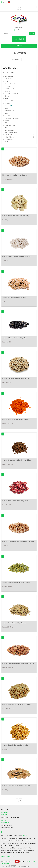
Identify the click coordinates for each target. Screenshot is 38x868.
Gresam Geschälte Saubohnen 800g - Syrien (17, 704)
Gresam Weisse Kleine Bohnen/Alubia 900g (16, 256)
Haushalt (7, 103)
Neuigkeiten (5, 822)
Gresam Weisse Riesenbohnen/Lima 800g (16, 216)
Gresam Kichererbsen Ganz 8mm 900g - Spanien (18, 541)
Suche (32, 34)
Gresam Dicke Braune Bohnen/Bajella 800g (16, 786)
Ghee (6, 98)
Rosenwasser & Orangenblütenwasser (11, 131)
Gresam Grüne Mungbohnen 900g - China (16, 582)
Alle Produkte (9, 76)
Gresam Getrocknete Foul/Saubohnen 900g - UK (18, 664)
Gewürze (8, 96)
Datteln (7, 81)
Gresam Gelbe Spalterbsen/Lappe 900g (15, 745)
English (4, 856)
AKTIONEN (8, 79)
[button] (3, 149)
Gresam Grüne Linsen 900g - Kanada (14, 623)
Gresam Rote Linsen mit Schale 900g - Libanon (17, 460)
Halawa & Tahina (10, 101)
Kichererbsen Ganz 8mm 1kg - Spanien (15, 175)
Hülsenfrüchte (9, 106)
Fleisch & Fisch (9, 89)
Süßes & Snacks (10, 137)
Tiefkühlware (9, 139)
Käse (6, 113)
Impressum (5, 812)
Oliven (7, 123)
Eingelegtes (8, 86)
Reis (6, 128)
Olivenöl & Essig (10, 125)
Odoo (17, 861)
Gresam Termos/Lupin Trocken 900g (14, 297)
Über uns (25, 835)
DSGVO (4, 814)
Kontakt (4, 820)
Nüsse (7, 120)
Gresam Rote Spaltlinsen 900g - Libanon (15, 419)
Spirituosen (8, 135)
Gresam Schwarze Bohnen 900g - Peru (15, 338)
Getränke (8, 91)
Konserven (8, 115)
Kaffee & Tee (9, 108)
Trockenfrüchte (9, 142)
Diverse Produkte (10, 84)
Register (19, 9)
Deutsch (10, 856)
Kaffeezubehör (9, 111)
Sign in (19, 7)
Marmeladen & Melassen (12, 118)
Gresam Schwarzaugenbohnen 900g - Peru (16, 379)
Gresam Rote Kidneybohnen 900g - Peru (15, 501)
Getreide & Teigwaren (11, 94)
